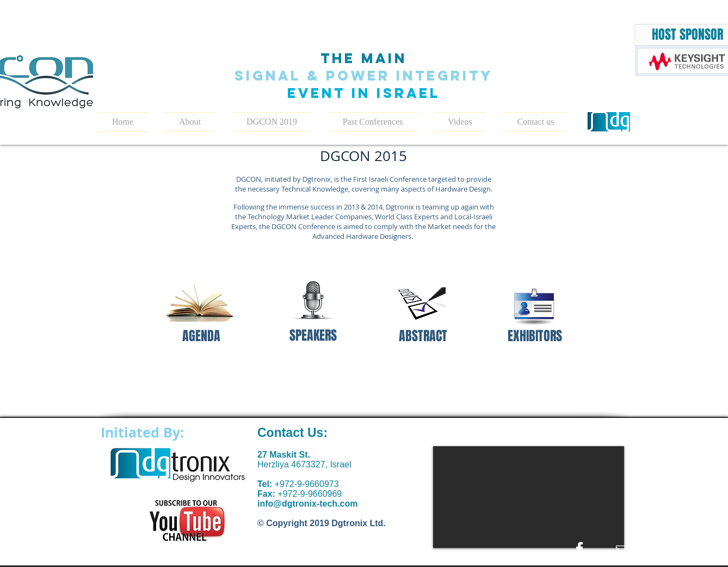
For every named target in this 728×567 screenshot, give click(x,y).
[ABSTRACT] (423, 337)
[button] (272, 122)
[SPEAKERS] (313, 336)
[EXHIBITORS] (535, 337)
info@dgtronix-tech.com (307, 504)
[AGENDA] (201, 337)
